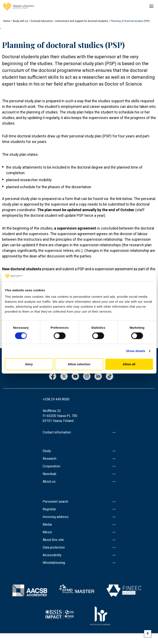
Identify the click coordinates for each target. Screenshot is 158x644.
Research (49, 459)
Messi (47, 532)
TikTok (110, 377)
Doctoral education (42, 21)
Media (47, 524)
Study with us (20, 21)
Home (7, 21)
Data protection (54, 547)
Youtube (75, 377)
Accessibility (52, 555)
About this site (53, 540)
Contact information (57, 432)
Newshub (49, 474)
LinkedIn (98, 377)
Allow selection (79, 364)
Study (47, 451)
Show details (136, 351)
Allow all (129, 364)
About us (49, 482)
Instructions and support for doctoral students (82, 21)
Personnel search (55, 502)
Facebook (53, 377)
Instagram (87, 377)
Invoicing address (56, 517)
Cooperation (51, 466)
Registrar (49, 509)
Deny (29, 364)
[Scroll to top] (148, 634)
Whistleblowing (54, 563)
